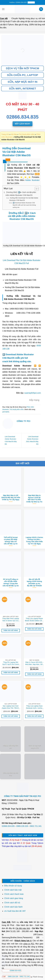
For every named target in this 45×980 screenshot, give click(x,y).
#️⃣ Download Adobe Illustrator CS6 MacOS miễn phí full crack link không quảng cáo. (24, 205)
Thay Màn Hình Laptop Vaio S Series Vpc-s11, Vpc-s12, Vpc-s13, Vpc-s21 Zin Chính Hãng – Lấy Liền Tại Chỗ (11, 620)
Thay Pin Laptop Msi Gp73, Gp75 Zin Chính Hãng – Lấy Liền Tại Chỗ (11, 663)
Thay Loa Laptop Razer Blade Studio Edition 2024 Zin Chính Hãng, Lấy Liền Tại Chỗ (34, 620)
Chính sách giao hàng (14, 898)
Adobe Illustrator (32, 180)
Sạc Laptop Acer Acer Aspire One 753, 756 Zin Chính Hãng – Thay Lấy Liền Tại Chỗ (11, 707)
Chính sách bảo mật (13, 890)
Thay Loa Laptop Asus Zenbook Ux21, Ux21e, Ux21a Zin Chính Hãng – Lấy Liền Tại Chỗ (34, 707)
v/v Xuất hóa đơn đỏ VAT (15, 911)
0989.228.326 (22, 826)
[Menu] (3, 9)
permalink (6, 412)
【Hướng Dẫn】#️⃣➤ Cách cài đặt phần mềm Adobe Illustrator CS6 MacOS (21, 194)
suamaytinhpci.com (33, 393)
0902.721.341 (36, 826)
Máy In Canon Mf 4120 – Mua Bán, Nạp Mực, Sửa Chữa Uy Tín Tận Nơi (34, 663)
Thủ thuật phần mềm (27, 134)
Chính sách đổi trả (12, 903)
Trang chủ (5, 134)
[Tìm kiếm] (41, 9)
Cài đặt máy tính (23, 928)
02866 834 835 (12, 971)
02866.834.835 (8, 826)
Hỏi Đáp (14, 134)
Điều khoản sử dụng (13, 886)
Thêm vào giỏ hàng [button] (11, 630)
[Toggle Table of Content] (36, 189)
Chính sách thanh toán (14, 894)
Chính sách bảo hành (13, 907)
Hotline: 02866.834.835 (22, 2)
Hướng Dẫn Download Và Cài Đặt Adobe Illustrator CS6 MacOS (24, 199)
